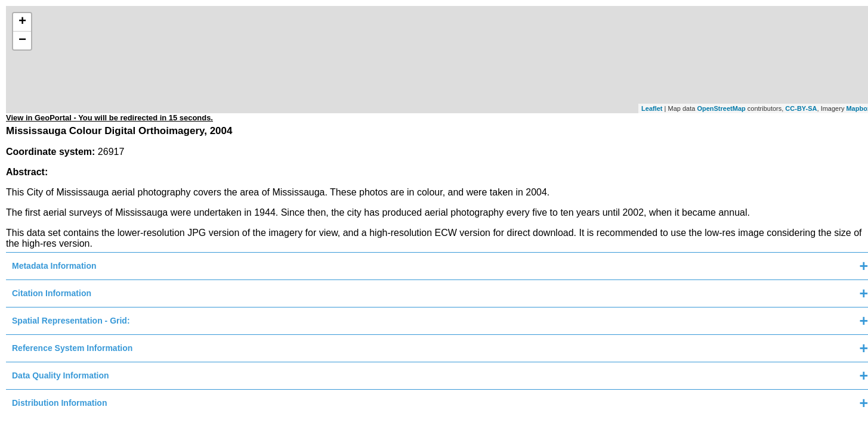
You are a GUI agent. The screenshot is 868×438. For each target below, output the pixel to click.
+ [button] (22, 22)
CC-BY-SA (801, 108)
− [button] (22, 41)
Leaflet (652, 108)
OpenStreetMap (721, 108)
